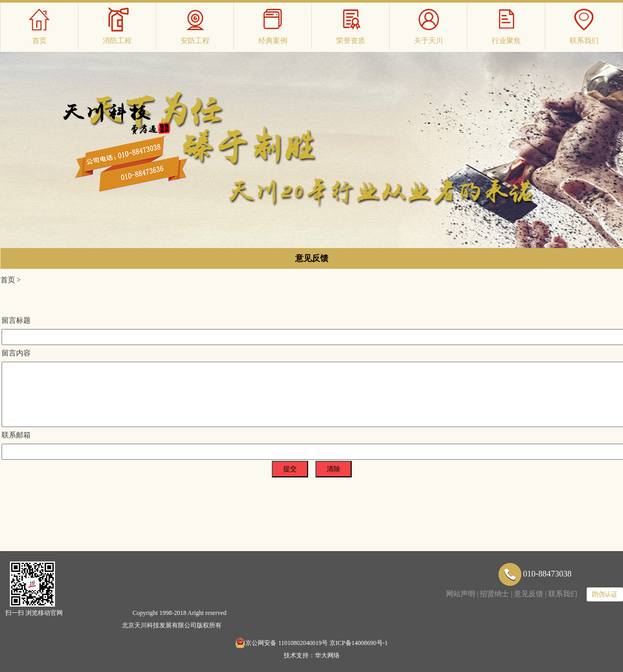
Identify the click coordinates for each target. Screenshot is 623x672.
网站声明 (461, 594)
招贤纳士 (494, 594)
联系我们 (563, 594)
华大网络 (327, 655)
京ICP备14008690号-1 (359, 643)
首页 (8, 280)
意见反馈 (312, 258)
